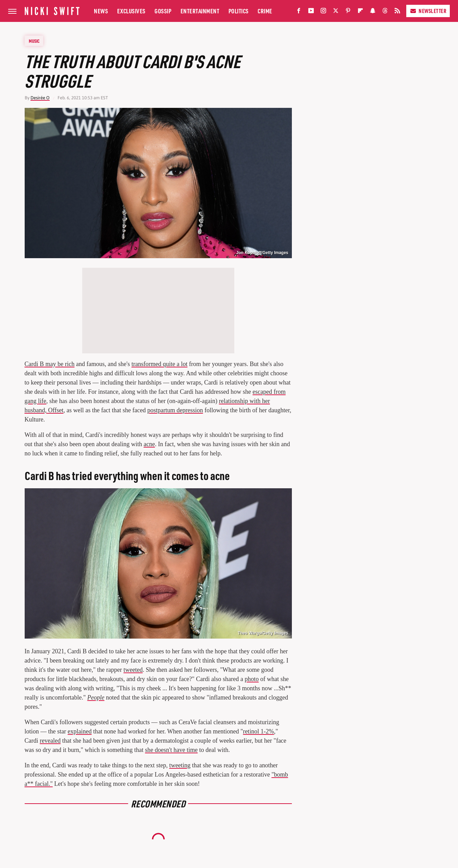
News (101, 11)
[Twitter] (336, 12)
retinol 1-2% (258, 731)
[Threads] (385, 12)
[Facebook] (299, 12)
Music (34, 41)
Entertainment (200, 11)
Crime (265, 11)
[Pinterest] (348, 12)
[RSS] (397, 12)
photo (252, 679)
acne (149, 444)
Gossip (163, 11)
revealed (50, 741)
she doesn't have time (171, 750)
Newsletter (428, 11)
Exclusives (131, 11)
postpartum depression (175, 410)
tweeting (180, 765)
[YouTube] (311, 12)
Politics (239, 11)
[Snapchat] (373, 12)
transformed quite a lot (159, 364)
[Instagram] (323, 12)
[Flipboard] (360, 12)
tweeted (133, 670)
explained (79, 731)
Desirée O (40, 98)
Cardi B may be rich (50, 364)
